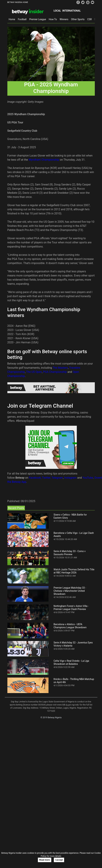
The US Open (34, 372)
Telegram (57, 478)
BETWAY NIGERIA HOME (18, 2)
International (71, 11)
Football (22, 19)
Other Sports (78, 19)
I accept (59, 860)
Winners (64, 19)
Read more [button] (45, 860)
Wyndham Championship (44, 160)
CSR (89, 19)
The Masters (60, 368)
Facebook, (35, 478)
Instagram (70, 478)
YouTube (88, 478)
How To (53, 19)
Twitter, (46, 478)
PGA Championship (55, 372)
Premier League (38, 19)
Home (12, 19)
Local (57, 11)
